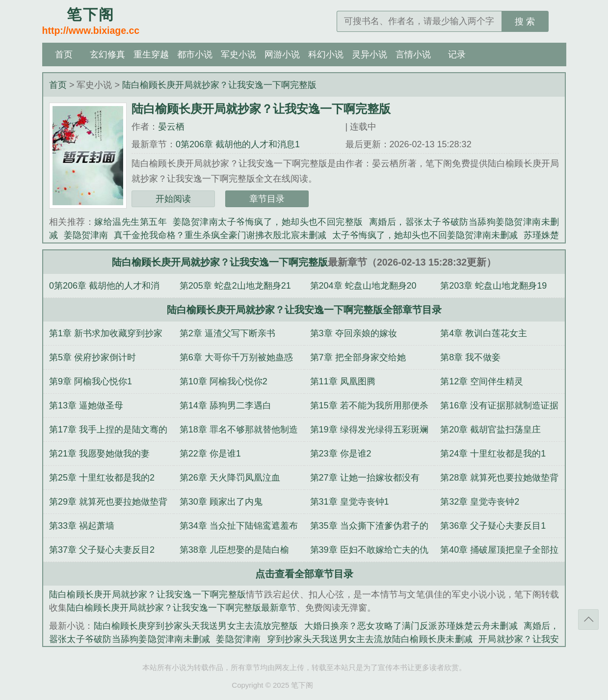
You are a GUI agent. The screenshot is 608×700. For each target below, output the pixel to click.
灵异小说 (370, 54)
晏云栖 (171, 127)
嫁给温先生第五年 (131, 222)
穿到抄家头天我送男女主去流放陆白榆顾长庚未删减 (370, 639)
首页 (64, 54)
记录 (457, 54)
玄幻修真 (107, 54)
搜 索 (525, 22)
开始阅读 (173, 199)
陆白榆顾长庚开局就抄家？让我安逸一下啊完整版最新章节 (182, 608)
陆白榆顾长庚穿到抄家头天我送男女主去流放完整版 (196, 626)
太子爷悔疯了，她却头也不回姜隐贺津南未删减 (425, 235)
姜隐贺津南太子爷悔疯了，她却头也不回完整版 (268, 222)
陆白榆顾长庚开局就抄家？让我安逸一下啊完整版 (219, 85)
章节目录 (267, 199)
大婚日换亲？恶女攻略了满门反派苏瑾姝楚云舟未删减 (411, 626)
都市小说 (195, 54)
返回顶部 (588, 619)
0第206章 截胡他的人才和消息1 (238, 144)
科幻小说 (326, 54)
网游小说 (282, 54)
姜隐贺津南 (86, 235)
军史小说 (238, 54)
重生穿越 (151, 54)
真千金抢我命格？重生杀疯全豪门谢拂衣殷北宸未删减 (220, 235)
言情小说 (413, 54)
